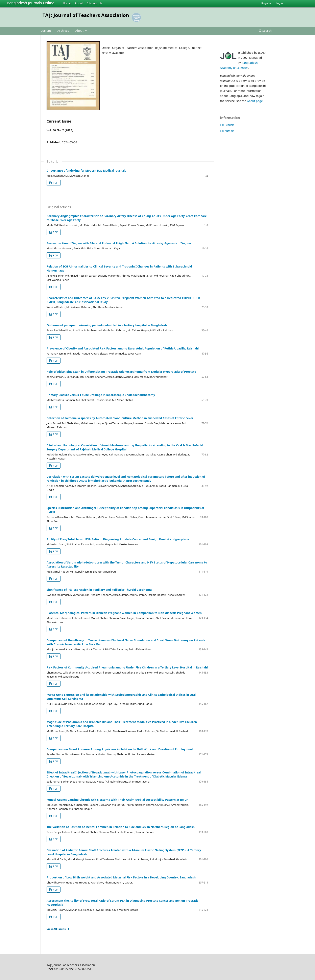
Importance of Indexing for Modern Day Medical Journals (86, 171)
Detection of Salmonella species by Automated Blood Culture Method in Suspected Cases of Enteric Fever (120, 418)
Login (279, 3)
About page (255, 101)
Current (46, 31)
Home (67, 3)
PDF (55, 183)
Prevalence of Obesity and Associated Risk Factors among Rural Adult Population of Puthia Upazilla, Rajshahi (123, 348)
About (79, 3)
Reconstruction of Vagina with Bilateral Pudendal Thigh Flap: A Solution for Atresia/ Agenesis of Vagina (119, 243)
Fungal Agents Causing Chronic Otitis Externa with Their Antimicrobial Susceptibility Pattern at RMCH (118, 800)
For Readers (227, 125)
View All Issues (56, 929)
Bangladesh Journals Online (31, 3)
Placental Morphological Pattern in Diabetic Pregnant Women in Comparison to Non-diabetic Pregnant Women (124, 613)
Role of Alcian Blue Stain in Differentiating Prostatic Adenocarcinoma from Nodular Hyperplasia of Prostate (121, 372)
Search (265, 31)
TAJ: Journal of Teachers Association (86, 15)
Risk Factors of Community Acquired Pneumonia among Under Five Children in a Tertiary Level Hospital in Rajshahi (127, 667)
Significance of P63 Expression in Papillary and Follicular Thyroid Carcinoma (99, 590)
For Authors (227, 131)
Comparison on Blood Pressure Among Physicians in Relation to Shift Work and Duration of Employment (120, 749)
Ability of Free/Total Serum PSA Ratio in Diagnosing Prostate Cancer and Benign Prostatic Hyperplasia (118, 539)
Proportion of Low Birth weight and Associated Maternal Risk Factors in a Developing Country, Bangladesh (121, 877)
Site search (94, 3)
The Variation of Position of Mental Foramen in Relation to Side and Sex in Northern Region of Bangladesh (121, 827)
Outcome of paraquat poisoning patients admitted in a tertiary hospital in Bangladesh (107, 325)
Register (266, 3)
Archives (63, 31)
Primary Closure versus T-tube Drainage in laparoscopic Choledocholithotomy (101, 395)
